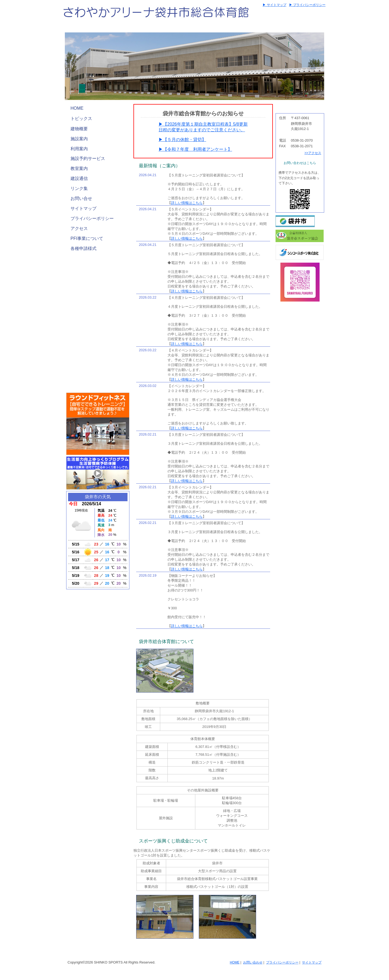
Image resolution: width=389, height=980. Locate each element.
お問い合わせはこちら (300, 163)
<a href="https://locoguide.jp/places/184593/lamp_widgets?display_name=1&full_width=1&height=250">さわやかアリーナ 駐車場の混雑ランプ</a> (98, 356)
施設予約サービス (88, 158)
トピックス (81, 118)
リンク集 (79, 188)
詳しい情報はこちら (187, 203)
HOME (77, 108)
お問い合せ (81, 198)
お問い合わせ (253, 962)
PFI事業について (87, 238)
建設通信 (79, 178)
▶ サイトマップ (274, 5)
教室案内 (79, 168)
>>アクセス (313, 153)
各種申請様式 (83, 248)
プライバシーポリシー (92, 218)
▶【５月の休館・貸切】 (182, 140)
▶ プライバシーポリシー (307, 5)
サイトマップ (83, 208)
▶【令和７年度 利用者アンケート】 (195, 149)
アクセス (79, 228)
